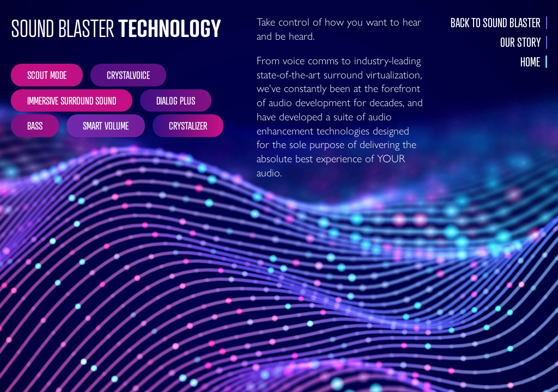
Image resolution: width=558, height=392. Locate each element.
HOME (530, 62)
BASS (35, 125)
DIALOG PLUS (176, 100)
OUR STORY (520, 42)
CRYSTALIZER (188, 125)
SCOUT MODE (47, 75)
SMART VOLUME (106, 125)
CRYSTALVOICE (128, 75)
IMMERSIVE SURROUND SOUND (72, 100)
